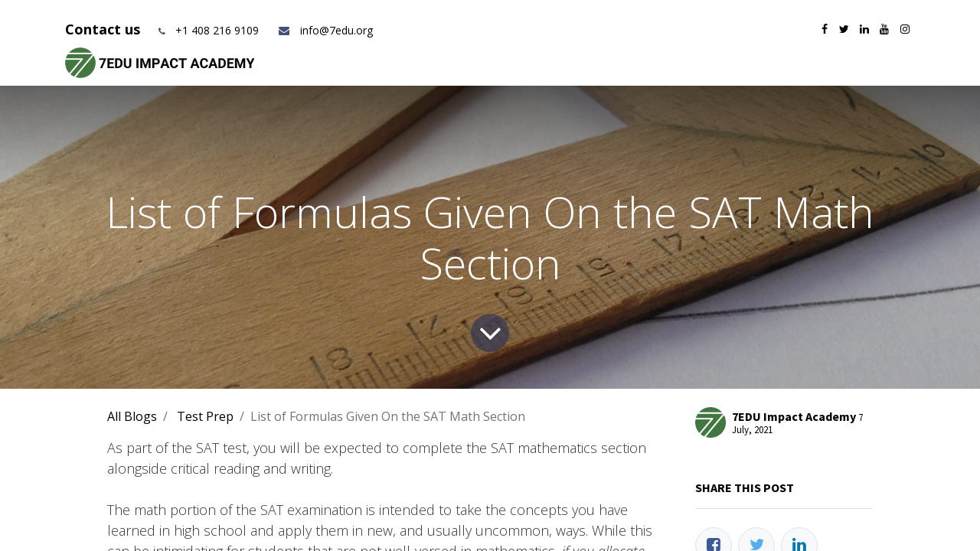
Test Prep (205, 416)
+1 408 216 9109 (217, 30)
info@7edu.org (325, 30)
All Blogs (132, 416)
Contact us (105, 29)
